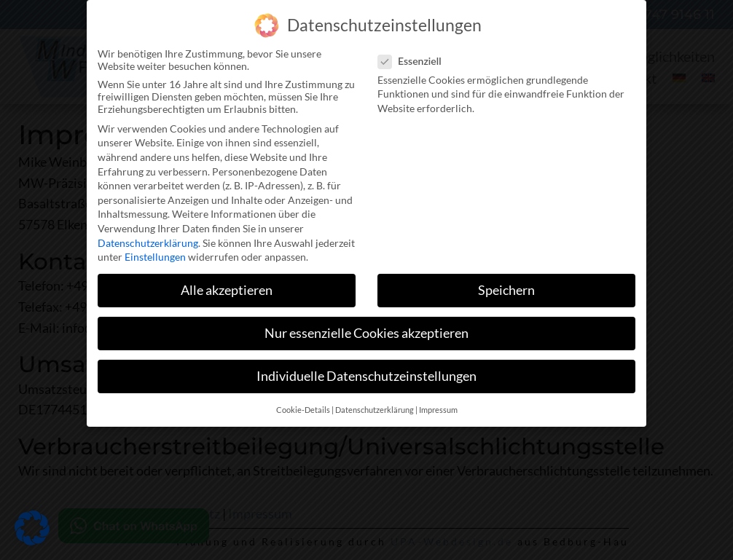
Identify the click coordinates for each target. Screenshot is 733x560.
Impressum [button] (438, 406)
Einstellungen (155, 252)
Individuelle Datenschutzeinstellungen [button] (366, 372)
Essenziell (414, 56)
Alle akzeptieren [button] (227, 286)
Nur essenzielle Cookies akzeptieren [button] (366, 329)
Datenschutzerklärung (148, 238)
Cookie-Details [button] (303, 406)
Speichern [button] (506, 286)
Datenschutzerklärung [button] (375, 406)
